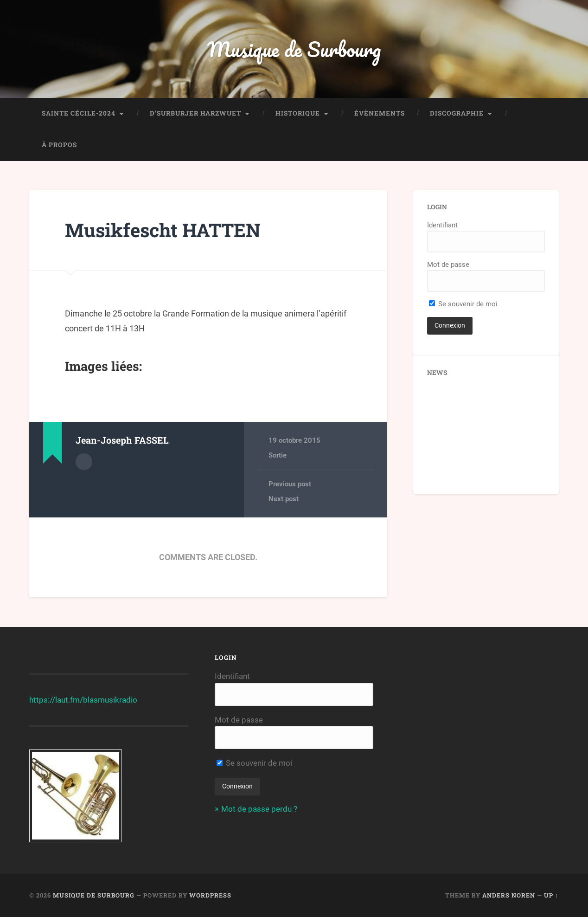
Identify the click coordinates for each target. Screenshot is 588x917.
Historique (298, 113)
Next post (284, 499)
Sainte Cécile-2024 (79, 113)
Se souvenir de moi (463, 304)
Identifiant (442, 225)
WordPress (210, 895)
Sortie (278, 455)
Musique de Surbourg (294, 49)
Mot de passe (448, 265)
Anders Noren (509, 895)
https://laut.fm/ (56, 700)
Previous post (290, 484)
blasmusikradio (110, 700)
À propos (59, 145)
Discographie (457, 113)
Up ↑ (551, 895)
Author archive (84, 462)
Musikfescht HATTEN (163, 230)
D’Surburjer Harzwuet (195, 113)
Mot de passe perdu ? (259, 809)
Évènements (380, 113)
